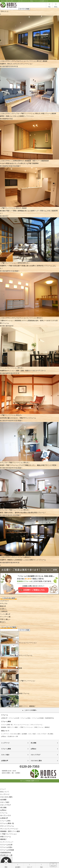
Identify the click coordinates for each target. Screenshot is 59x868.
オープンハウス (5, 815)
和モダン (40, 61)
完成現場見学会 (49, 718)
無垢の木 (3, 606)
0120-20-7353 (29, 766)
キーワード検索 (24, 9)
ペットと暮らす (5, 614)
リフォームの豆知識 (38, 718)
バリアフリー (4, 601)
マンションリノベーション (28, 61)
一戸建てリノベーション (27, 113)
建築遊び (47, 727)
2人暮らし (3, 609)
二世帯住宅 (16, 161)
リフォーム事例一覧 (7, 725)
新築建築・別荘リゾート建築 (35, 161)
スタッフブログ (42, 734)
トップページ (5, 734)
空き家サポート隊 (13, 736)
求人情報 (50, 734)
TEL (49, 5)
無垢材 (45, 61)
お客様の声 (4, 718)
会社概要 (24, 734)
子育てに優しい (5, 619)
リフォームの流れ (26, 718)
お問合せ (4, 736)
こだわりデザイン (6, 61)
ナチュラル (16, 61)
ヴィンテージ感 (5, 617)
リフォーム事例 (6, 749)
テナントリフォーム (18, 557)
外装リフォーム (47, 113)
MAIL (56, 5)
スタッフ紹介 (32, 734)
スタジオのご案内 (15, 734)
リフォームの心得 (14, 718)
